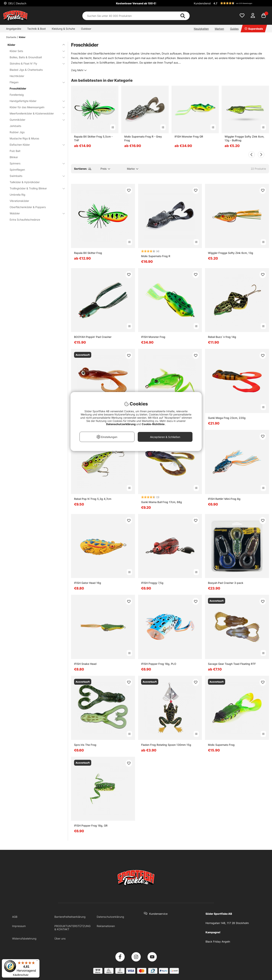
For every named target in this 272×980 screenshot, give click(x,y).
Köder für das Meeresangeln (35, 107)
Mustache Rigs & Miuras (24, 138)
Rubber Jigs (17, 132)
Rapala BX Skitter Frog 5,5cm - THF (93, 138)
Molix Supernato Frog (221, 745)
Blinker (14, 157)
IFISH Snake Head (85, 664)
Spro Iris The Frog (85, 745)
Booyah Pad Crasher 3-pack (226, 583)
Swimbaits (35, 176)
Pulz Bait (15, 151)
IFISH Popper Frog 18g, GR (91, 826)
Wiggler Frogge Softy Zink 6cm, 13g (231, 253)
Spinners (35, 163)
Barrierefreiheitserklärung (70, 917)
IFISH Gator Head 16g (88, 583)
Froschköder (18, 88)
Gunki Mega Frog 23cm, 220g (227, 418)
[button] (241, 3)
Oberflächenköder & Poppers (28, 207)
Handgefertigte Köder (35, 101)
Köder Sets (35, 51)
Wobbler (35, 213)
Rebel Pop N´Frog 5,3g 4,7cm (93, 499)
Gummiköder (35, 120)
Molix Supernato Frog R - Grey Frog (143, 138)
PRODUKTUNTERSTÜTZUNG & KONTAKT (72, 928)
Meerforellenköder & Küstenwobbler (35, 113)
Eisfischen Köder (35, 145)
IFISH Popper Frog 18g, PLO (159, 664)
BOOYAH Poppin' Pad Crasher (93, 337)
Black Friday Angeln (218, 941)
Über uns (60, 938)
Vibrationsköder (19, 201)
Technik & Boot (36, 29)
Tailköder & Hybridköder (25, 182)
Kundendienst (202, 3)
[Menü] (37, 961)
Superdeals (254, 29)
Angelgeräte (14, 29)
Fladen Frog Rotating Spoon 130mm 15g (166, 745)
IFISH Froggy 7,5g (152, 583)
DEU (17, 3)
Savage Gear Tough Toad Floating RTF (232, 664)
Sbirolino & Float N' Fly (35, 63)
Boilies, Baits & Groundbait (35, 57)
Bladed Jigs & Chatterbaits (26, 70)
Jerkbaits (15, 126)
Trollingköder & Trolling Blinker (35, 188)
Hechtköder (17, 76)
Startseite (11, 37)
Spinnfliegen (17, 170)
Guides (234, 29)
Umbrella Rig (17, 195)
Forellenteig (17, 95)
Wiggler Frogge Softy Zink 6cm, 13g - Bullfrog (244, 138)
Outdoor (86, 29)
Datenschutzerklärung (110, 917)
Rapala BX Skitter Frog (88, 253)
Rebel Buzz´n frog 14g (222, 337)
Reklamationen (106, 926)
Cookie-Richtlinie (153, 424)
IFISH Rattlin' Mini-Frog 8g (224, 499)
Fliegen (35, 82)
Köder (22, 37)
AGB (15, 917)
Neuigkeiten (201, 29)
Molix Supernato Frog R (156, 256)
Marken (219, 29)
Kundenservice (158, 914)
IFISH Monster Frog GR (189, 136)
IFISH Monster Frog (153, 337)
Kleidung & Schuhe (63, 29)
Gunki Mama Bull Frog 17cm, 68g (161, 502)
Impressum (19, 926)
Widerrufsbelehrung (24, 938)
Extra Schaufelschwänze (25, 220)
